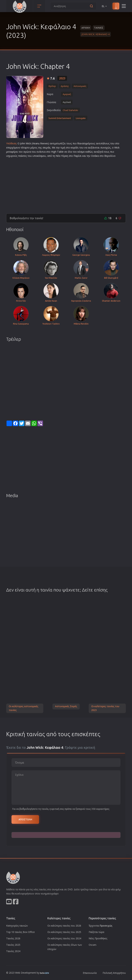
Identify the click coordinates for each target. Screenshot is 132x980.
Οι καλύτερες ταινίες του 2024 (64, 938)
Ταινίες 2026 (13, 938)
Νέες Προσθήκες (98, 938)
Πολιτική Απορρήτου (114, 973)
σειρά (46, 148)
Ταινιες (99, 28)
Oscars (93, 945)
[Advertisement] (66, 184)
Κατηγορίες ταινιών (17, 926)
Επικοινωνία (90, 973)
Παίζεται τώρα (96, 932)
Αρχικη (86, 28)
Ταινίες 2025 (13, 945)
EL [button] (104, 6)
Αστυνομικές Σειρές (66, 706)
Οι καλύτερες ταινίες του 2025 (64, 932)
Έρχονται (101, 926)
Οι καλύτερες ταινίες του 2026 (64, 926)
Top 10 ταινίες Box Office (20, 932)
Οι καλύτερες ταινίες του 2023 (105, 708)
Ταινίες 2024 (13, 951)
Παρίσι (78, 156)
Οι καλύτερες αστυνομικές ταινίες (24, 708)
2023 (62, 78)
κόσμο (81, 152)
